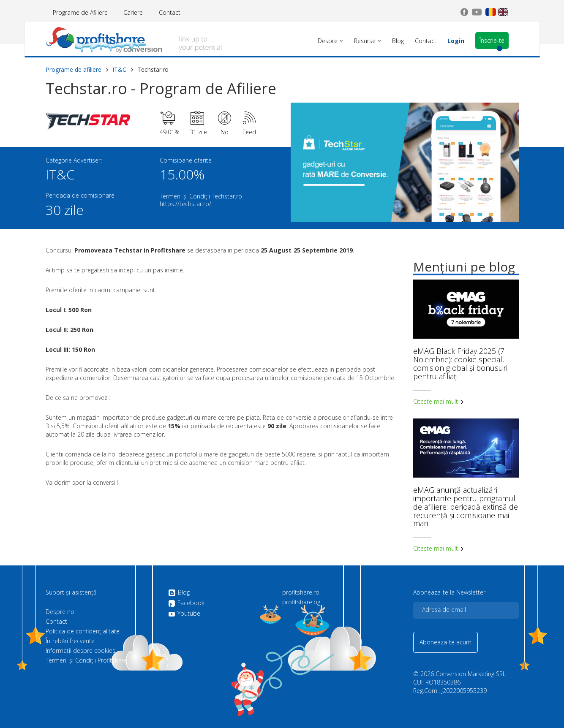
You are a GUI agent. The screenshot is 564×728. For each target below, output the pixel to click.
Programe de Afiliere (80, 12)
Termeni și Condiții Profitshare (86, 660)
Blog (179, 593)
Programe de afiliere (74, 69)
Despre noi (61, 612)
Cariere (133, 12)
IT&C (119, 69)
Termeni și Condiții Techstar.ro (201, 196)
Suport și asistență (71, 592)
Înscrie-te (492, 40)
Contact (170, 12)
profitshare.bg (301, 602)
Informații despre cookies (80, 651)
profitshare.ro (301, 592)
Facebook (186, 603)
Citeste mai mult (439, 401)
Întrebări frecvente (70, 641)
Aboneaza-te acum (445, 642)
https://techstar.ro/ (185, 204)
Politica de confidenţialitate (83, 631)
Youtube (184, 614)
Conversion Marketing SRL (471, 674)
